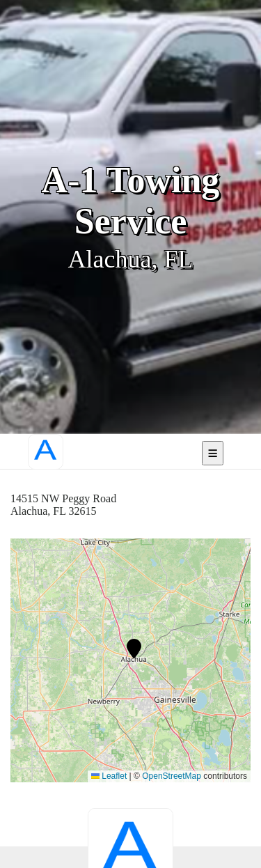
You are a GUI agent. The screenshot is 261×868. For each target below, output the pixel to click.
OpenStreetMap (172, 776)
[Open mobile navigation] (213, 453)
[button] (134, 649)
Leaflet (109, 776)
